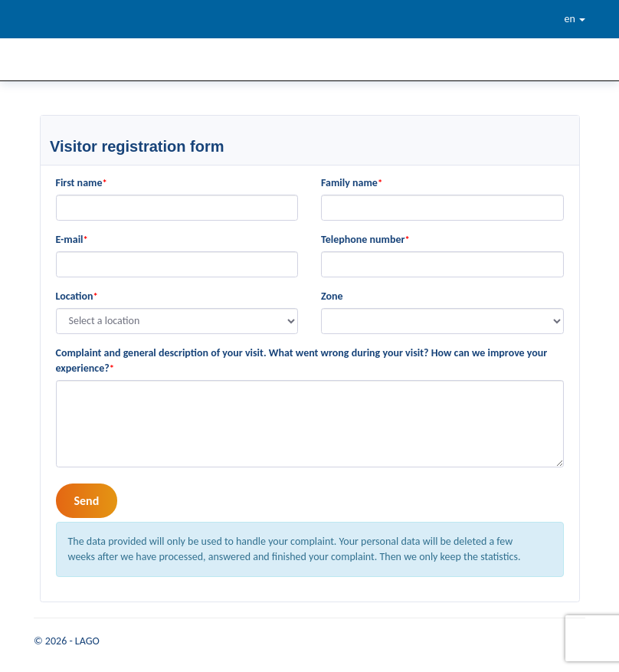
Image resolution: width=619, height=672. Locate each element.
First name (82, 183)
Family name (352, 183)
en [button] (575, 19)
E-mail (72, 239)
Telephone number (365, 239)
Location (77, 296)
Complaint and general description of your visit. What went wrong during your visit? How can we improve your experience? (302, 361)
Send (87, 501)
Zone (332, 296)
